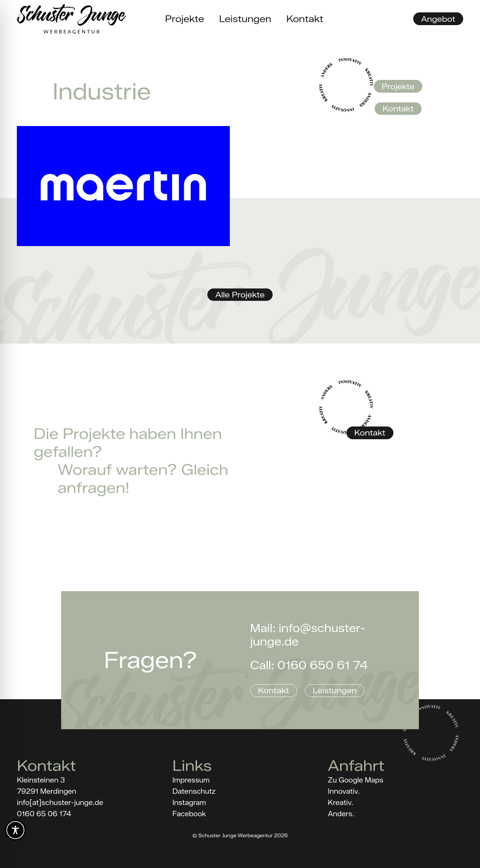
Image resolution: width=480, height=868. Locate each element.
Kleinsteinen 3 (41, 780)
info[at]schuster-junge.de (60, 803)
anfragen (91, 487)
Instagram (189, 803)
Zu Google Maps (355, 780)
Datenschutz (194, 791)
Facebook (189, 814)
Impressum (191, 780)
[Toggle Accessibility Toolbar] (15, 830)
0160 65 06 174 (44, 814)
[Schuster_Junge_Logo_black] (71, 19)
